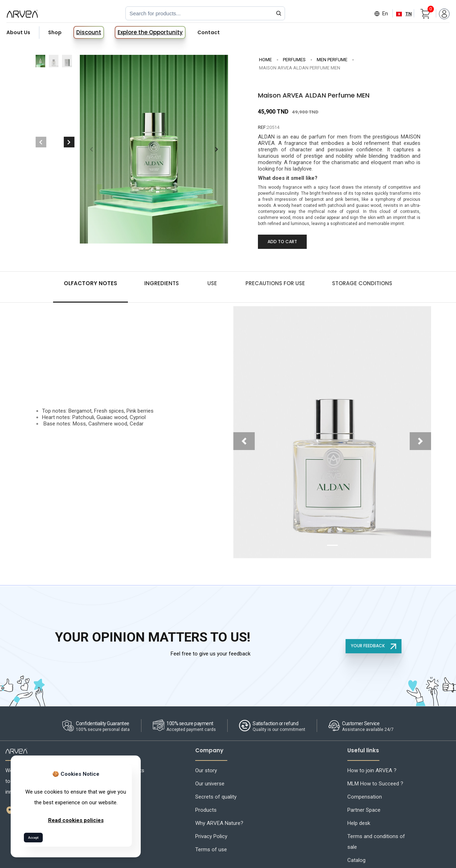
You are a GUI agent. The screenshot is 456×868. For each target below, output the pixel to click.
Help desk (359, 823)
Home (265, 60)
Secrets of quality (216, 797)
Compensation (365, 797)
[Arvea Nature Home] (22, 14)
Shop (55, 32)
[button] (216, 149)
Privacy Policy (211, 836)
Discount (89, 32)
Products (206, 810)
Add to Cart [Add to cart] (282, 242)
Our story (206, 770)
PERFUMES (294, 60)
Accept (33, 838)
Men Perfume (332, 60)
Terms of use (211, 849)
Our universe (210, 784)
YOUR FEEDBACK (374, 646)
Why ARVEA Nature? (219, 823)
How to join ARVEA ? (372, 770)
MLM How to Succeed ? (375, 784)
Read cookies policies (76, 820)
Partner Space (364, 810)
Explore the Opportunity (150, 32)
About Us (18, 32)
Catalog (356, 860)
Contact (209, 32)
